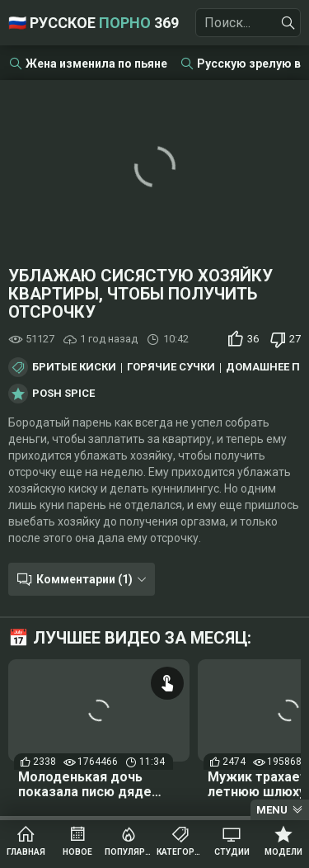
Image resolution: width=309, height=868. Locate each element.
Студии (232, 852)
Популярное (129, 852)
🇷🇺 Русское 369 (94, 23)
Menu (272, 810)
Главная (26, 852)
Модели (283, 852)
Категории (181, 852)
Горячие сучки (171, 367)
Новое (77, 852)
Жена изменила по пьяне (96, 64)
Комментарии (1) (84, 579)
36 (253, 339)
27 (295, 339)
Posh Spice (63, 394)
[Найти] (288, 23)
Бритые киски (74, 367)
